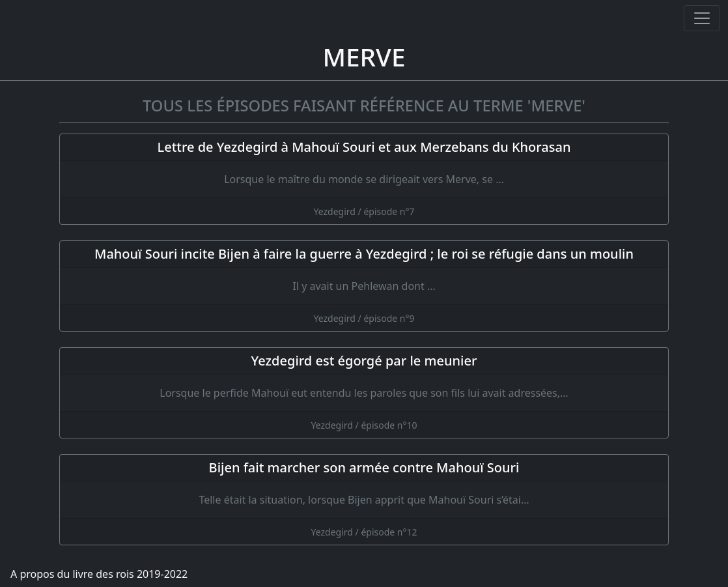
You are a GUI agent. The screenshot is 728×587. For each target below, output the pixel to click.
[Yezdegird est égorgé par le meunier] (364, 393)
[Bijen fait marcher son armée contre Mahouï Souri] (364, 500)
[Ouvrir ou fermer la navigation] (702, 18)
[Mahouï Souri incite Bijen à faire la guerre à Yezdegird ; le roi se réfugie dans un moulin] (364, 286)
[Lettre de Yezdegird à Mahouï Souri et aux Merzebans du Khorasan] (364, 179)
